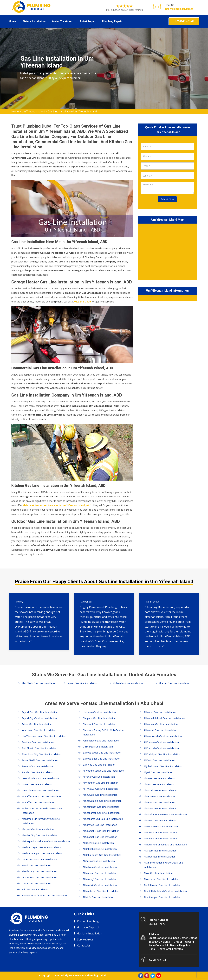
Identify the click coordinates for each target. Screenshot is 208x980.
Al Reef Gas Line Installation (98, 843)
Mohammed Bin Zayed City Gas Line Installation (42, 811)
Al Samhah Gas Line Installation (100, 825)
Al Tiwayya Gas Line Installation (100, 789)
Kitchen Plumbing (88, 921)
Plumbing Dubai (96, 975)
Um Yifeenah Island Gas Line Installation (44, 736)
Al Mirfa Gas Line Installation (98, 897)
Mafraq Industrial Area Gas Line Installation (46, 841)
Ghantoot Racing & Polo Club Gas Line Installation (104, 732)
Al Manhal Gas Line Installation (160, 730)
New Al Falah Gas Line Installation (40, 790)
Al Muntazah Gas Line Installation (101, 891)
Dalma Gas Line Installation (98, 747)
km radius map (167, 251)
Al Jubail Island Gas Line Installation (163, 766)
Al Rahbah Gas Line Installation (100, 849)
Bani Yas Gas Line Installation (99, 765)
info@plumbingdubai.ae (179, 9)
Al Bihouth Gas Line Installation (161, 826)
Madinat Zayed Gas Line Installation (42, 847)
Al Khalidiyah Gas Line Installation (162, 754)
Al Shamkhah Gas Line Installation (101, 807)
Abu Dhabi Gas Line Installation (39, 683)
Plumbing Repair (112, 21)
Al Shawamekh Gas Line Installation (102, 801)
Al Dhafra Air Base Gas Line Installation (165, 814)
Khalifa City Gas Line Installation (39, 871)
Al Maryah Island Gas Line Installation (164, 718)
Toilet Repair (88, 21)
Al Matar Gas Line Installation (160, 712)
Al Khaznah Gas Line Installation (161, 748)
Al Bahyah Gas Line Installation (161, 838)
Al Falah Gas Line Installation (159, 802)
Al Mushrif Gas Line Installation (100, 885)
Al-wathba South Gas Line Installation (103, 771)
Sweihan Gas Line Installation (38, 742)
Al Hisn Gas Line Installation (159, 784)
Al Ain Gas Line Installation (158, 873)
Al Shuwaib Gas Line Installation (100, 795)
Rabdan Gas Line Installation (38, 772)
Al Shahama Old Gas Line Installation (103, 819)
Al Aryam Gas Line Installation (160, 850)
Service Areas (85, 939)
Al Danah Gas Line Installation (160, 820)
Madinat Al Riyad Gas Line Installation (42, 853)
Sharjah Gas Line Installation (175, 683)
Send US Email (157, 960)
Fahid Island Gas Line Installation (101, 740)
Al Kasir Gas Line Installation (159, 760)
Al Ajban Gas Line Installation (160, 857)
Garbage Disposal (88, 927)
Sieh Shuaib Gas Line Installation (39, 748)
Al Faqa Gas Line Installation (159, 796)
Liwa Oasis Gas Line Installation (39, 859)
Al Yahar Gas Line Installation (99, 777)
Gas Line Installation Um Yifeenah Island (72, 111)
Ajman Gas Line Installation (82, 683)
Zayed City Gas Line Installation (39, 718)
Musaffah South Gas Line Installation (42, 796)
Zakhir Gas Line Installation (37, 724)
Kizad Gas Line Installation (36, 865)
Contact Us (84, 946)
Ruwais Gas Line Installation (37, 766)
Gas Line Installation (90, 933)
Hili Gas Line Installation (35, 889)
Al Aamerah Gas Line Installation (161, 879)
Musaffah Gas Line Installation (38, 802)
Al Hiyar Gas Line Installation (159, 778)
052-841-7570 (184, 21)
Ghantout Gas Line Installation (99, 724)
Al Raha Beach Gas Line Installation (102, 855)
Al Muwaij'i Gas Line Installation (100, 879)
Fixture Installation (34, 21)
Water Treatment (63, 21)
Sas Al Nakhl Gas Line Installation (40, 760)
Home (13, 21)
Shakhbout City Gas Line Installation (42, 754)
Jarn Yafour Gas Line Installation (39, 877)
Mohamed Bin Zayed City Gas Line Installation (41, 821)
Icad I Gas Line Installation (36, 883)
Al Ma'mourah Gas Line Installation (163, 736)
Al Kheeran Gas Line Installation (161, 742)
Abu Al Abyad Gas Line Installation (162, 897)
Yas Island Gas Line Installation (39, 730)
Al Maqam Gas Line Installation (161, 724)
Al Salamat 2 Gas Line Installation (101, 831)
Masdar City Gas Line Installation (40, 835)
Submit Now (167, 199)
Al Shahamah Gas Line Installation (101, 813)
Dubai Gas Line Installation (128, 683)
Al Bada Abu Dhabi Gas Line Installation (165, 844)
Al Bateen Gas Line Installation (161, 832)
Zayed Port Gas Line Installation (40, 712)
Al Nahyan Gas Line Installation (100, 867)
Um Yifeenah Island (33, 111)
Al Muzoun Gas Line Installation (100, 873)
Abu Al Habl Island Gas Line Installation (165, 891)
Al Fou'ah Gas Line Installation (160, 790)
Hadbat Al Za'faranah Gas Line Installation (45, 895)
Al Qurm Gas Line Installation (99, 861)
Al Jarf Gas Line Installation (158, 772)
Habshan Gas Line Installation (99, 712)
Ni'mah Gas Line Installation (37, 784)
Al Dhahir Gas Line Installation (160, 808)
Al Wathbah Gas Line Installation (101, 783)
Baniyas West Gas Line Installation (102, 753)
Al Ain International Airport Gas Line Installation (163, 865)
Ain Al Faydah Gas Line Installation (162, 885)
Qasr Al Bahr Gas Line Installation (40, 778)
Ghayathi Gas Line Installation (99, 718)
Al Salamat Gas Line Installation (100, 837)
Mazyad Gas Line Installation (38, 829)
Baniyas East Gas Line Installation (101, 759)
